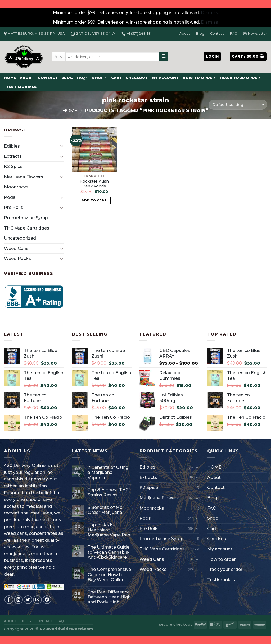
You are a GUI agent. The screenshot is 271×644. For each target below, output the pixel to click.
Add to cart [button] (94, 200)
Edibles (12, 146)
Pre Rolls (13, 207)
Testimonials (21, 87)
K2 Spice (13, 167)
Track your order (240, 78)
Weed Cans (16, 248)
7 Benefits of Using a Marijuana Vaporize (108, 472)
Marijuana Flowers (24, 177)
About (185, 34)
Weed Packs (17, 259)
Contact (217, 34)
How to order (199, 78)
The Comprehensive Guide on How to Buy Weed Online (109, 574)
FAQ (234, 34)
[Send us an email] (37, 600)
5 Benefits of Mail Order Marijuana (106, 510)
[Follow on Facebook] (9, 600)
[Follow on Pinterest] (47, 600)
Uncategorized (20, 238)
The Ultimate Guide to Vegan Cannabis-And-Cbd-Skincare (109, 552)
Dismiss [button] (209, 13)
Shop (100, 78)
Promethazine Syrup (26, 218)
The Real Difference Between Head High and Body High (109, 597)
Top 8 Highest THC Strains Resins (108, 492)
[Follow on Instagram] (18, 600)
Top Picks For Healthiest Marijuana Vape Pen (109, 530)
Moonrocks (16, 187)
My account (165, 78)
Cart (117, 78)
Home (70, 110)
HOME (10, 78)
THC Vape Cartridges (27, 228)
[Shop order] (238, 105)
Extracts (13, 156)
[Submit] (164, 57)
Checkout (137, 78)
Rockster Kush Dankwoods (94, 184)
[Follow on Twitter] (28, 600)
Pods (10, 197)
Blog (200, 34)
